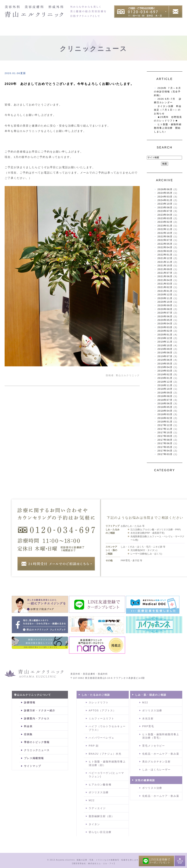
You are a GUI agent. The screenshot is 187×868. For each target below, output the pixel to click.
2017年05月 (165, 447)
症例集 (153, 31)
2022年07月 (165, 240)
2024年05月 (165, 193)
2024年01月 (165, 200)
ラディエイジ (97, 808)
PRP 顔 (94, 746)
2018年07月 (165, 400)
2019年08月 (165, 353)
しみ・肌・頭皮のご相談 (151, 695)
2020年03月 (165, 327)
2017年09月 (165, 436)
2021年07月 (165, 273)
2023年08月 (165, 207)
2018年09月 (165, 393)
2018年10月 (165, 389)
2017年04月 (165, 451)
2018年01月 (165, 422)
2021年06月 (165, 276)
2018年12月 (165, 382)
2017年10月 (165, 432)
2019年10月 (165, 345)
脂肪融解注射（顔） (101, 816)
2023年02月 (165, 222)
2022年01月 (165, 255)
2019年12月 (165, 338)
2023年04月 (165, 215)
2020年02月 (165, 331)
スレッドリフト (99, 702)
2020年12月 (165, 295)
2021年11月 (165, 262)
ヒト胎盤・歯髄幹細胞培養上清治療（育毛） (161, 736)
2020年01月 (165, 335)
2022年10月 (165, 233)
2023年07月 (165, 211)
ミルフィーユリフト (101, 718)
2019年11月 (165, 342)
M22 (92, 800)
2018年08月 (165, 396)
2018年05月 (165, 407)
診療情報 (30, 702)
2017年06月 (165, 443)
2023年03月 (165, 218)
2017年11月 (165, 429)
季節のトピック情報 (37, 742)
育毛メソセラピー (154, 746)
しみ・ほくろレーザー (156, 770)
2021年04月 (165, 280)
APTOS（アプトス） (102, 710)
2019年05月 (165, 364)
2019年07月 (165, 356)
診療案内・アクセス (37, 718)
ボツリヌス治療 (99, 792)
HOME (12, 31)
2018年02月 (165, 418)
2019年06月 (165, 360)
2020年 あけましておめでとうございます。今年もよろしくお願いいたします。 (69, 84)
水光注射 (148, 718)
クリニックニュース (37, 750)
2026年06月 (165, 189)
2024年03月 (165, 197)
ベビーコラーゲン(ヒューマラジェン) (106, 775)
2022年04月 (165, 247)
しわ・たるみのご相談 (96, 695)
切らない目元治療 (100, 832)
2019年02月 (165, 374)
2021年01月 (165, 291)
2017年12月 (165, 425)
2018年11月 (165, 385)
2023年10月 (165, 204)
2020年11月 (165, 298)
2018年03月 (165, 414)
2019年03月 (165, 371)
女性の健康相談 (145, 780)
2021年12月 (165, 258)
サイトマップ (33, 766)
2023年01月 (165, 226)
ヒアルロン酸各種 (100, 785)
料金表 (174, 31)
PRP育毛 (148, 726)
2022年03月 (165, 251)
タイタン (94, 824)
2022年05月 (165, 244)
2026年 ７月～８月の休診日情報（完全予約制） (167, 92)
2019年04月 (165, 367)
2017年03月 (165, 454)
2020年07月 (165, 313)
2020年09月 (165, 305)
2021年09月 (165, 269)
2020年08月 (165, 309)
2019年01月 (165, 378)
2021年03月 (165, 284)
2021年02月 (165, 287)
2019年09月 (165, 349)
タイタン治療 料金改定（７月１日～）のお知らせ (168, 110)
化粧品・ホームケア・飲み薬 (161, 754)
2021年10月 (165, 266)
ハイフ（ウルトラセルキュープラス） (107, 728)
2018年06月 (165, 403)
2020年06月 (165, 316)
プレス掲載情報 (34, 758)
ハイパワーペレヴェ (101, 738)
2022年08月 (165, 236)
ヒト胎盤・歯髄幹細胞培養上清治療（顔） (107, 763)
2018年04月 (165, 411)
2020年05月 (165, 320)
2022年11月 (165, 229)
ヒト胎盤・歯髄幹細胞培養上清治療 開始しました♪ (168, 128)
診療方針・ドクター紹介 (40, 710)
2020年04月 (165, 324)
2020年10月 (165, 302)
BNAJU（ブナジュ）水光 (105, 754)
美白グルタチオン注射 (156, 762)
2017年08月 (165, 440)
